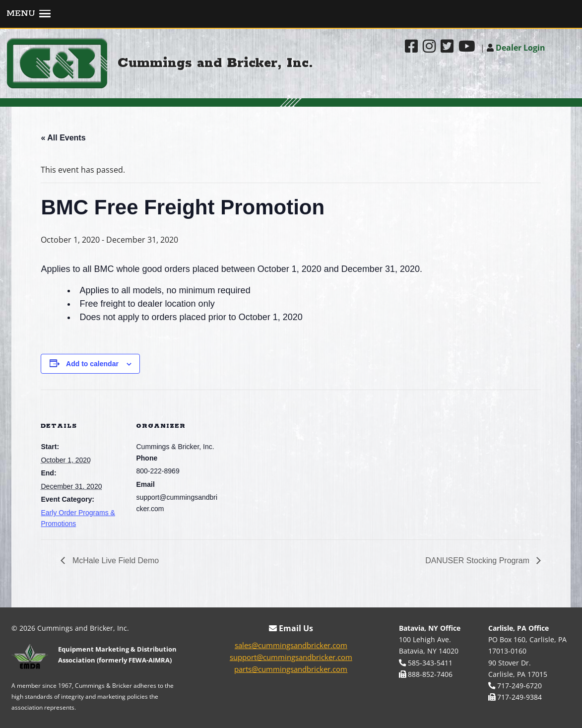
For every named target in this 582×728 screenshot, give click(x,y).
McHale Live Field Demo (114, 561)
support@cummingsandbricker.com (291, 657)
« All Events (63, 138)
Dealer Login (516, 48)
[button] (291, 14)
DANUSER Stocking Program (478, 561)
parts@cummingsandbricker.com (291, 669)
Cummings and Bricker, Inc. (215, 63)
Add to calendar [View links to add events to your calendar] (92, 364)
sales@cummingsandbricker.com (291, 645)
